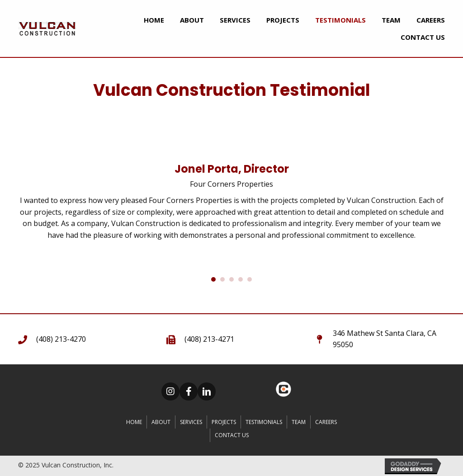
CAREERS (326, 422)
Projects (224, 422)
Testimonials (264, 422)
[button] (170, 391)
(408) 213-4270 (61, 339)
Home (134, 422)
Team (299, 422)
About (161, 422)
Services (191, 422)
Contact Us (232, 435)
